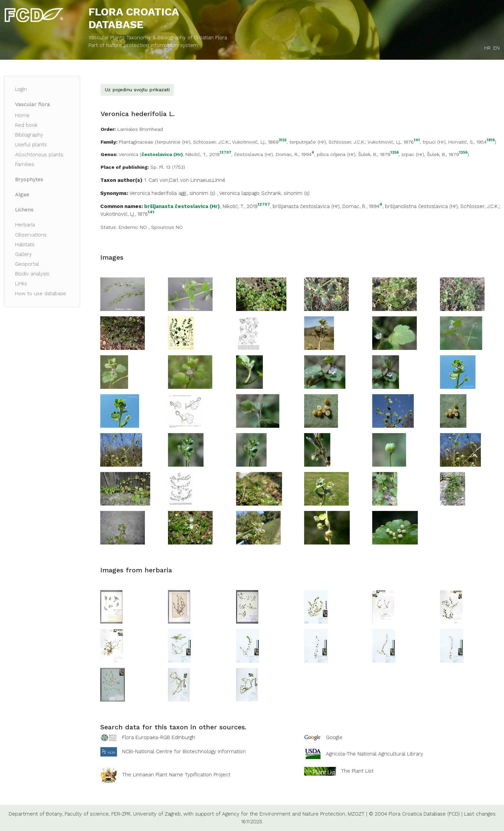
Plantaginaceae (136, 142)
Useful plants (31, 145)
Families (25, 164)
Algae (22, 195)
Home (22, 115)
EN (496, 48)
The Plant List (357, 771)
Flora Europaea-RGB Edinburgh (159, 737)
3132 (283, 140)
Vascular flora (33, 104)
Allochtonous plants (39, 155)
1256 (395, 153)
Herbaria (25, 225)
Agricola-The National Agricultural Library (375, 754)
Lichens (24, 210)
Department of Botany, (36, 814)
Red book (26, 125)
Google (334, 737)
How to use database (41, 294)
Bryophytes (29, 179)
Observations (31, 235)
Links (21, 283)
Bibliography (29, 135)
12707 (226, 153)
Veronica (128, 154)
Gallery (23, 254)
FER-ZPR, (121, 814)
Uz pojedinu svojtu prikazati (137, 90)
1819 (491, 140)
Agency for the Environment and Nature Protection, (284, 814)
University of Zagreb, (157, 814)
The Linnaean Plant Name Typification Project (176, 775)
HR (487, 48)
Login (21, 89)
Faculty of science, (87, 814)
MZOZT (356, 814)
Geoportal (27, 264)
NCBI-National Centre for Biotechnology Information (184, 751)
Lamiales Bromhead (140, 129)
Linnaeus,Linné (208, 180)
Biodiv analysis (32, 274)
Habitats (25, 245)
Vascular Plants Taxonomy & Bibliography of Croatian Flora (158, 38)
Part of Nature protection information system (143, 45)
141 (417, 140)
